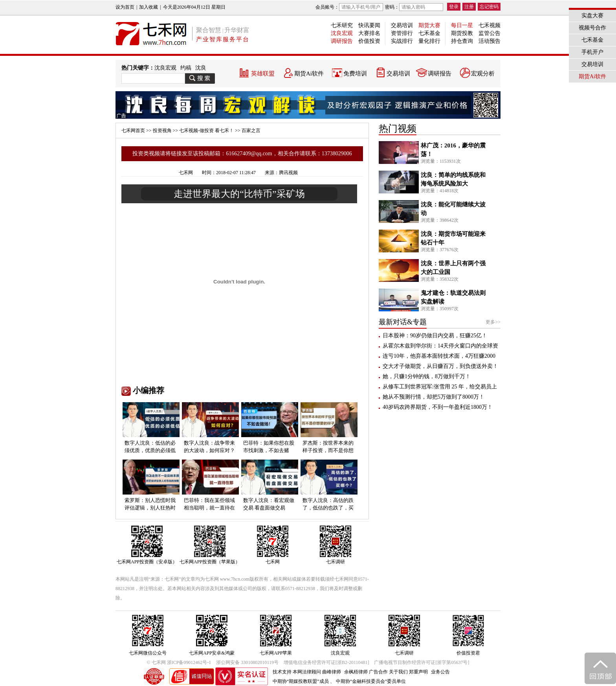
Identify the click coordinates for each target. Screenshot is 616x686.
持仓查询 (462, 41)
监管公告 (489, 33)
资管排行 (402, 33)
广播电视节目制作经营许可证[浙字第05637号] (422, 662)
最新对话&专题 (403, 322)
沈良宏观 (342, 33)
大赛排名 (369, 33)
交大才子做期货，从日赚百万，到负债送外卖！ (440, 366)
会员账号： (349, 7)
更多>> (493, 322)
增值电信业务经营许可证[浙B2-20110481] (326, 662)
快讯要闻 (369, 25)
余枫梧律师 (356, 672)
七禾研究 (342, 25)
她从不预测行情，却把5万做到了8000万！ (434, 397)
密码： (414, 7)
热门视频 (398, 129)
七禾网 (186, 173)
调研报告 (342, 41)
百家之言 (251, 131)
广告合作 (378, 672)
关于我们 (398, 672)
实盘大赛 (592, 16)
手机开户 (592, 52)
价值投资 (369, 41)
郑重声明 (418, 672)
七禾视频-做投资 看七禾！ (206, 131)
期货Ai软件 (309, 74)
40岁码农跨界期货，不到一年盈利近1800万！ (438, 407)
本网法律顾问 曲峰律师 (317, 672)
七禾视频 (489, 25)
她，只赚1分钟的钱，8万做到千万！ (427, 376)
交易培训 (402, 25)
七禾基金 (429, 33)
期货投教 (462, 33)
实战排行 (402, 41)
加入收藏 (148, 7)
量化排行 (429, 41)
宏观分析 (483, 74)
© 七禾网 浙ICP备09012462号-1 (179, 662)
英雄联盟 (263, 74)
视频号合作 (592, 28)
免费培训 (355, 74)
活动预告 (489, 41)
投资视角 (162, 131)
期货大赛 (429, 25)
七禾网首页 (133, 131)
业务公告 (440, 672)
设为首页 (125, 7)
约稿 (186, 68)
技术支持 (282, 672)
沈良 (201, 68)
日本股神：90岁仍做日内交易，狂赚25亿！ (435, 336)
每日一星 (462, 25)
